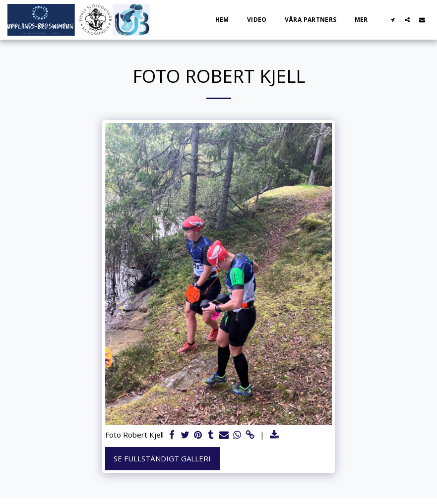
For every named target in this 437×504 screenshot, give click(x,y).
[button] (392, 20)
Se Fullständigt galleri (162, 458)
